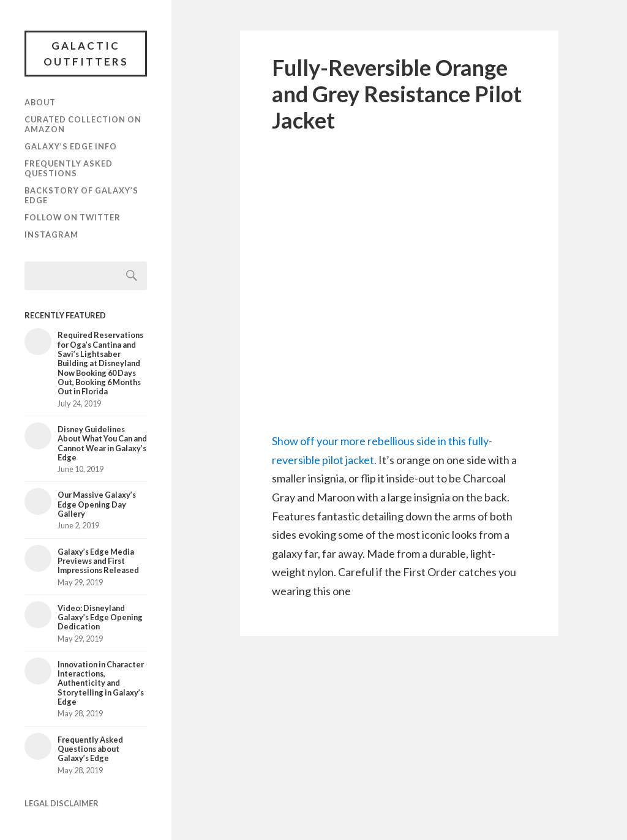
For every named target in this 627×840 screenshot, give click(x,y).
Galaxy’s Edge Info (71, 146)
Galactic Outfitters (86, 54)
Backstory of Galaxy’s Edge (81, 195)
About (40, 102)
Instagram (51, 234)
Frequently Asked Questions (69, 168)
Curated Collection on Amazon (83, 124)
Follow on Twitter (73, 217)
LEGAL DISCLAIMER (62, 803)
